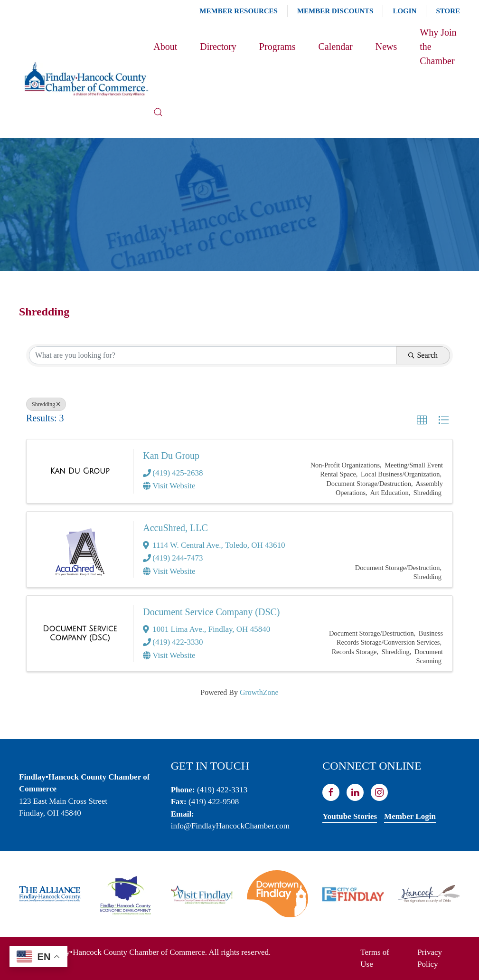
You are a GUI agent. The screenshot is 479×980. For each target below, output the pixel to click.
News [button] (386, 47)
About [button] (165, 47)
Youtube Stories (350, 816)
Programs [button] (277, 47)
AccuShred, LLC (175, 528)
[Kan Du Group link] (80, 471)
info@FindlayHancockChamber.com (230, 826)
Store (448, 11)
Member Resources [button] (239, 11)
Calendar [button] (336, 47)
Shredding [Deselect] (46, 404)
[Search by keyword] (213, 355)
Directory (218, 47)
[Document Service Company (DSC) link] (80, 633)
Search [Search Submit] (423, 355)
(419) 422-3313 (222, 790)
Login (404, 11)
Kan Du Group (171, 456)
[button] (158, 112)
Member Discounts (335, 11)
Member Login (410, 816)
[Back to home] (86, 79)
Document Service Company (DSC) (211, 612)
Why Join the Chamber (438, 47)
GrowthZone (259, 692)
